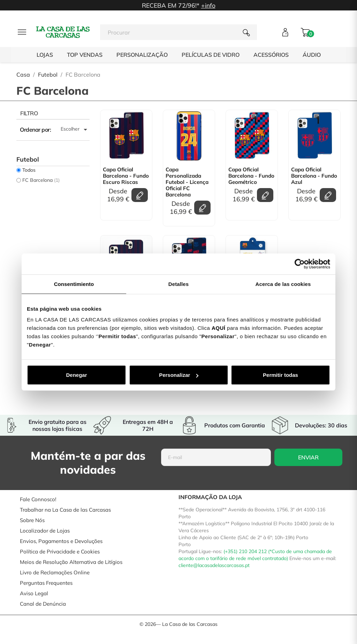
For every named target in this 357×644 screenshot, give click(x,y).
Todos (29, 170)
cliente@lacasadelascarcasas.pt (214, 565)
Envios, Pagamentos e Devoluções (61, 541)
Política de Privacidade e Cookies (60, 552)
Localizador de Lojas (45, 531)
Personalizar (179, 375)
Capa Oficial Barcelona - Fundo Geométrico (251, 176)
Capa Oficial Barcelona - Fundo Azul (314, 176)
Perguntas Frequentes (46, 583)
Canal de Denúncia (43, 604)
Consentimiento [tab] (74, 284)
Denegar (76, 375)
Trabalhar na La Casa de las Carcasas (65, 510)
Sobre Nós (32, 520)
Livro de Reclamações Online (55, 572)
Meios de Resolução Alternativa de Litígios (71, 562)
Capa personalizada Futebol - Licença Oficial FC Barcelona (187, 182)
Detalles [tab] (178, 284)
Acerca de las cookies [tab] (283, 284)
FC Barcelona (41, 180)
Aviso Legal (34, 593)
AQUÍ (219, 328)
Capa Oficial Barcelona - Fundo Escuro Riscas (126, 176)
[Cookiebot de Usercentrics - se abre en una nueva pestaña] (300, 264)
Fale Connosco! (38, 499)
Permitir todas (280, 375)
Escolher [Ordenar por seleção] (75, 130)
